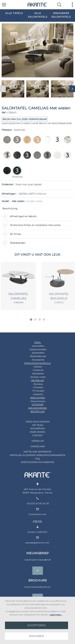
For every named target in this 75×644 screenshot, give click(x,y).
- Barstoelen (35, 373)
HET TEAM (35, 425)
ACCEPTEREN (37, 625)
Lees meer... (56, 615)
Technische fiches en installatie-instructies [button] (31, 225)
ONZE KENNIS (35, 432)
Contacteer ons (42, 514)
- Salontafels (35, 346)
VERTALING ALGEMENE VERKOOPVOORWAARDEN (35, 455)
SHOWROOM (35, 428)
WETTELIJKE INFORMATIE (35, 452)
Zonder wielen (34, 201)
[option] (14, 13)
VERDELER (35, 441)
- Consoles (35, 387)
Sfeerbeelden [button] (14, 243)
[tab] (37, 209)
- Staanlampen (35, 401)
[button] (31, 320)
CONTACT (35, 435)
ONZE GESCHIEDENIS (35, 422)
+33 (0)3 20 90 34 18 (42, 503)
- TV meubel (35, 391)
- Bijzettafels (35, 353)
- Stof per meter (35, 377)
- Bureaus (35, 384)
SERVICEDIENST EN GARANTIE (35, 462)
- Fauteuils (35, 370)
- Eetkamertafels (35, 349)
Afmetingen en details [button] (19, 216)
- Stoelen (35, 367)
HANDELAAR (35, 446)
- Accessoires (35, 360)
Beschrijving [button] (10, 208)
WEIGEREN (37, 636)
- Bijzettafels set (35, 356)
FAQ (35, 459)
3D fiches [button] (12, 234)
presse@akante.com (42, 543)
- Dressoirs (35, 394)
